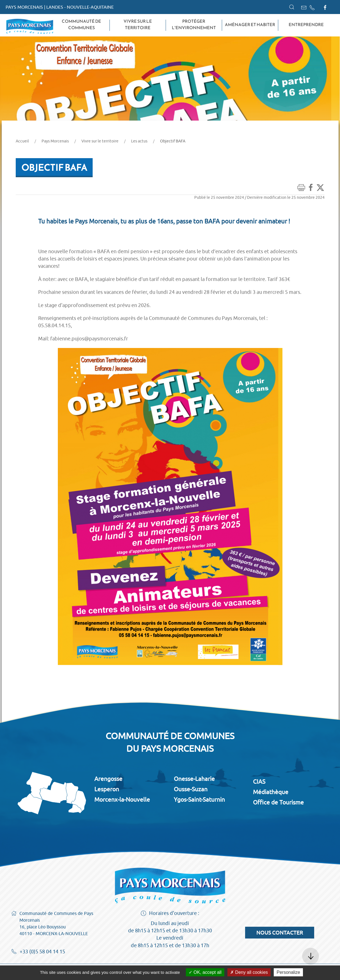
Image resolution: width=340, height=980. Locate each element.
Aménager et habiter (250, 25)
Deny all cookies (249, 972)
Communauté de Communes (81, 25)
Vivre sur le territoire (138, 25)
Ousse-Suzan (191, 789)
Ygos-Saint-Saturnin (199, 799)
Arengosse (108, 779)
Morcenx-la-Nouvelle (122, 799)
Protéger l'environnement (194, 25)
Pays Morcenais (55, 141)
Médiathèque (271, 792)
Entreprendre (306, 25)
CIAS (259, 781)
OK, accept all (205, 972)
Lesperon (107, 789)
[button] (292, 7)
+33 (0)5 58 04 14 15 (38, 952)
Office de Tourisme (278, 802)
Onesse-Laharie (194, 779)
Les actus (139, 141)
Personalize (288, 972)
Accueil (22, 141)
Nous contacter (280, 933)
